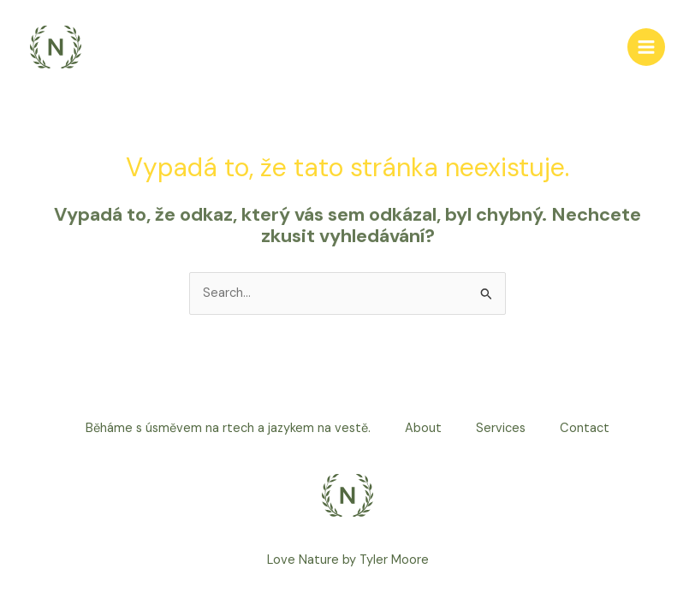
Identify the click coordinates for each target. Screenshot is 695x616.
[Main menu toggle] (646, 47)
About (423, 428)
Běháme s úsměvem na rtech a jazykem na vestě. (228, 428)
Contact (585, 428)
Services (501, 428)
